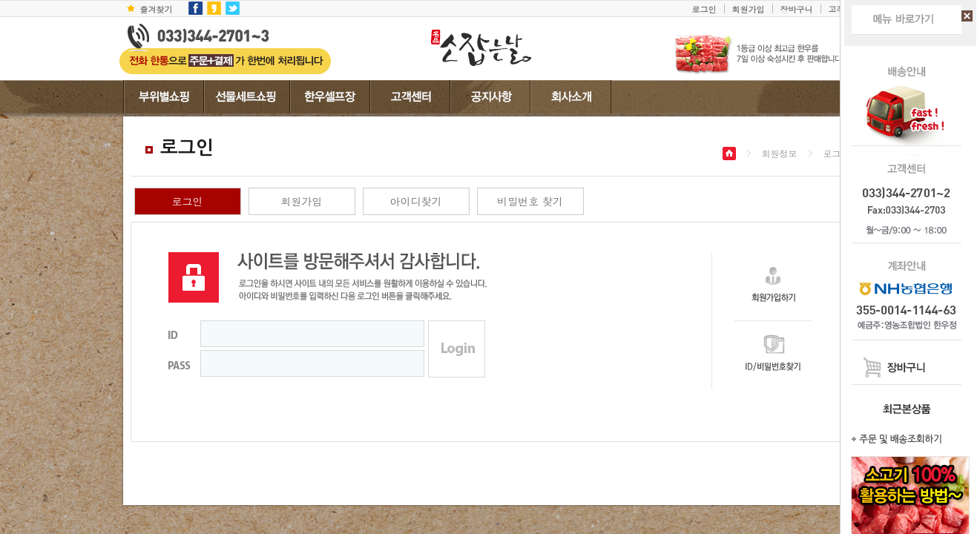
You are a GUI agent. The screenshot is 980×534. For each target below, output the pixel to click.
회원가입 (749, 9)
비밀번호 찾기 (530, 201)
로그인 (704, 9)
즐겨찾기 (157, 9)
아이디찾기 (416, 201)
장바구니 (797, 9)
